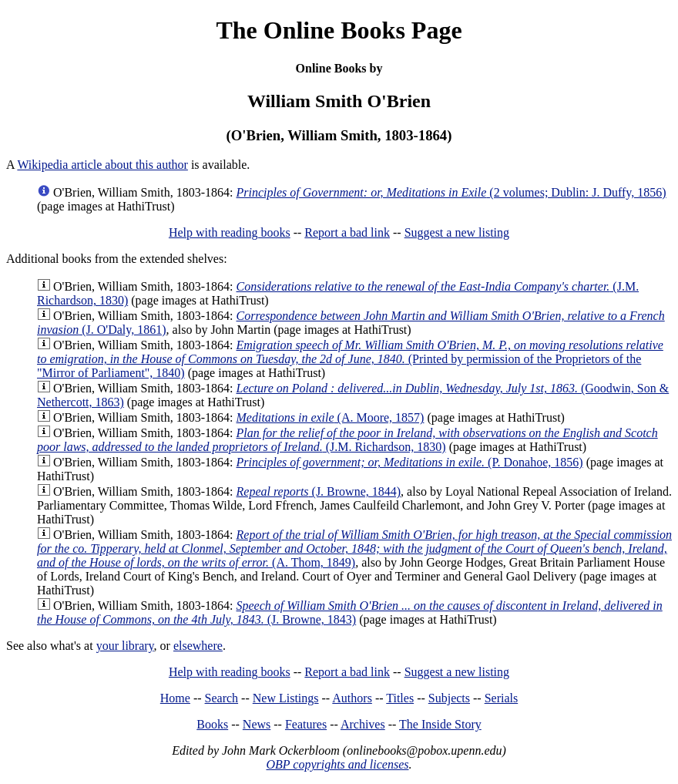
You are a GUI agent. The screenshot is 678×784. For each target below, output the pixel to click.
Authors (352, 698)
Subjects (449, 698)
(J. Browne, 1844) (319, 491)
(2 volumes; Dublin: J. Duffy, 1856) (451, 192)
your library (125, 646)
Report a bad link (347, 232)
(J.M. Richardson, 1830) (347, 440)
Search (222, 698)
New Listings (286, 698)
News (257, 724)
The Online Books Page (339, 30)
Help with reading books (230, 232)
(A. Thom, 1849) (354, 548)
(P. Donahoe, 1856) (410, 462)
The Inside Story (440, 724)
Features (306, 724)
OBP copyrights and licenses (337, 764)
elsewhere (198, 646)
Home (175, 698)
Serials (502, 698)
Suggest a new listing (457, 232)
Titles (400, 698)
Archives (363, 724)
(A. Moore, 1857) (331, 417)
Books (212, 724)
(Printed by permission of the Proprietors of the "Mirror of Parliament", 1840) (350, 359)
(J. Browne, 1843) (350, 612)
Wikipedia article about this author (102, 165)
